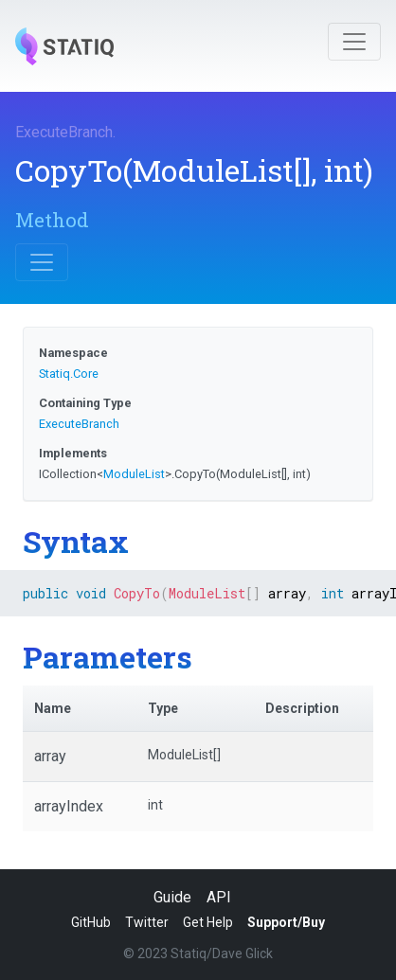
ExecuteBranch (64, 132)
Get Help (208, 922)
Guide (172, 897)
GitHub (91, 922)
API (219, 897)
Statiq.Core (69, 374)
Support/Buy (286, 922)
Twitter (147, 922)
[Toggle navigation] (354, 42)
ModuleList (134, 474)
